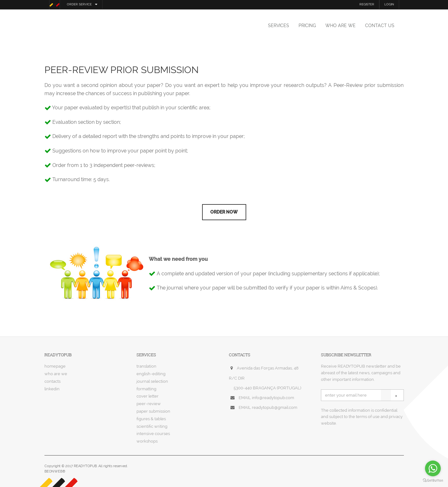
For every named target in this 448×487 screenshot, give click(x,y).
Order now (224, 212)
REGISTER (367, 4)
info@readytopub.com (273, 398)
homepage (55, 366)
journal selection (152, 381)
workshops (147, 441)
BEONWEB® (55, 471)
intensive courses (153, 434)
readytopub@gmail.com (275, 407)
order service (82, 4)
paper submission (153, 411)
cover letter (148, 396)
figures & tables (151, 419)
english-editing (151, 374)
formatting (146, 389)
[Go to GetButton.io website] (433, 481)
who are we (340, 26)
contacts (52, 381)
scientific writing (152, 426)
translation (146, 366)
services (279, 26)
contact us (380, 26)
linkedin (52, 389)
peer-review (149, 404)
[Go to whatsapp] (433, 468)
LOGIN (389, 4)
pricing (307, 26)
